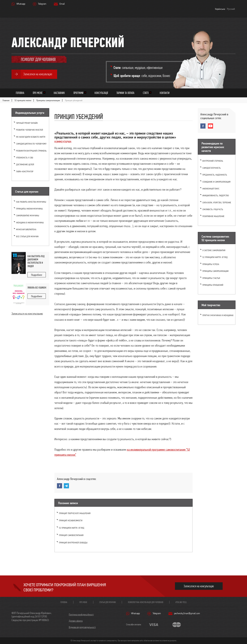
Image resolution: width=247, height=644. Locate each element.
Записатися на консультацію (199, 586)
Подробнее (37, 275)
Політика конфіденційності (81, 615)
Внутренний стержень (213, 161)
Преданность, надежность (215, 175)
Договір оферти (76, 621)
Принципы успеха (211, 264)
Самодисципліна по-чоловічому (31, 144)
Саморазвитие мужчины (28, 216)
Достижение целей (25, 164)
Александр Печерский (68, 42)
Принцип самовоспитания (71, 535)
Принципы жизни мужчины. (30, 209)
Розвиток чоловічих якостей (30, 130)
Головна (20, 93)
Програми (78, 93)
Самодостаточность (211, 168)
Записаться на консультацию (27, 314)
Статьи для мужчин (108, 602)
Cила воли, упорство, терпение (217, 203)
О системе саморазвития (214, 250)
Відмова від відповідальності (82, 627)
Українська (220, 9)
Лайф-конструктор (25, 171)
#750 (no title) (181, 602)
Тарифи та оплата (125, 93)
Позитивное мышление (213, 216)
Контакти (165, 93)
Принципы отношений (213, 285)
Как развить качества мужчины (31, 202)
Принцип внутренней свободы (73, 543)
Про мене (38, 93)
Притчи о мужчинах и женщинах (218, 315)
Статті (146, 93)
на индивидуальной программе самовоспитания (156, 449)
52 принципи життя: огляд (72, 528)
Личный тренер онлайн (27, 123)
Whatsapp (21, 4)
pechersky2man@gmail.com (187, 613)
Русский (231, 9)
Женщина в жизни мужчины (30, 223)
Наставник (59, 93)
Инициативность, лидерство (216, 195)
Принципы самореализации (215, 271)
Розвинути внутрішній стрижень (31, 151)
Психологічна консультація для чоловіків (146, 602)
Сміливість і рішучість (213, 209)
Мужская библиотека (26, 229)
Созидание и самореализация (216, 182)
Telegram (42, 4)
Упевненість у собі (25, 158)
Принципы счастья (211, 278)
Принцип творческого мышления (75, 513)
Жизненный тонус (211, 189)
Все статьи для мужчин (27, 236)
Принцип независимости (71, 520)
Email (62, 4)
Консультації (101, 93)
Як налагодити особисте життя (31, 137)
